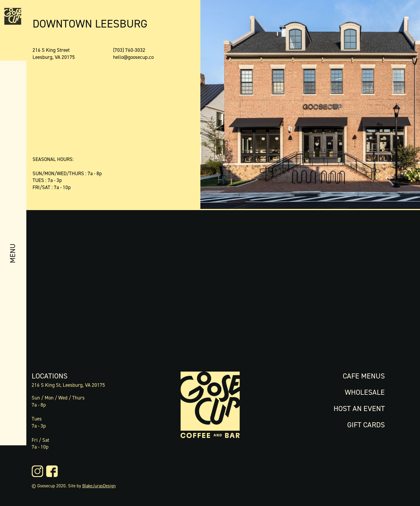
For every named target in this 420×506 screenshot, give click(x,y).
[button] (12, 266)
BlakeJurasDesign (99, 486)
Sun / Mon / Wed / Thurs (58, 398)
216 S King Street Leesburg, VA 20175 (54, 54)
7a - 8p (39, 405)
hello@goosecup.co (133, 57)
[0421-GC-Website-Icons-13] (37, 471)
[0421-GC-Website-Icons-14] (52, 471)
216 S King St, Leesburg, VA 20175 (68, 385)
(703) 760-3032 (129, 50)
